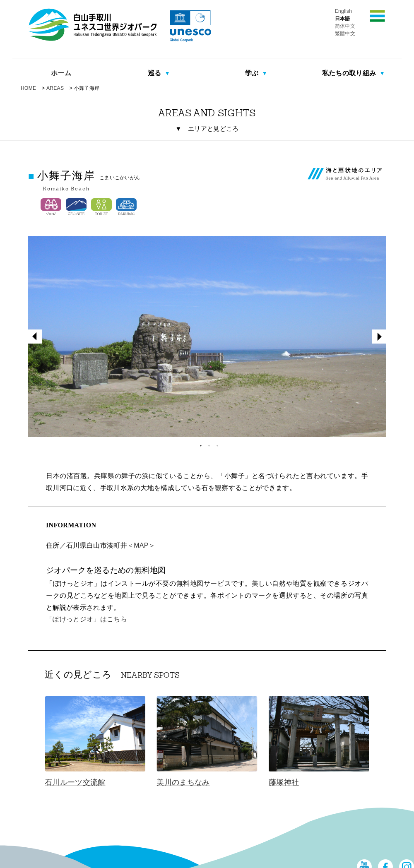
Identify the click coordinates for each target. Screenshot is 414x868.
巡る (155, 73)
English (344, 11)
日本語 (343, 19)
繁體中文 (345, 34)
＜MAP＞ (141, 545)
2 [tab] (207, 444)
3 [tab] (215, 444)
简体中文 (345, 26)
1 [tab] (199, 444)
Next (379, 337)
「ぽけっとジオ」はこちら (87, 619)
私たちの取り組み (350, 73)
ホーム (61, 73)
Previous (35, 337)
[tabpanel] (207, 337)
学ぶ (253, 73)
